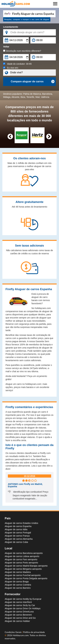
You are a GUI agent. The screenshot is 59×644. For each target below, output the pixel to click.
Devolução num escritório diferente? (22, 51)
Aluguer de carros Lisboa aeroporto (22, 556)
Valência (45, 97)
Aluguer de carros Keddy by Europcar (23, 599)
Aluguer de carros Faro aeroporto (21, 559)
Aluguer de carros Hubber (17, 621)
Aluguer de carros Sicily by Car (20, 605)
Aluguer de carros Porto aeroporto (21, 563)
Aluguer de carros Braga (17, 582)
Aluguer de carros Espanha (18, 526)
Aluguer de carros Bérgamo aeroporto (23, 569)
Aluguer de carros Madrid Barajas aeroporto (26, 566)
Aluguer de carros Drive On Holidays (23, 608)
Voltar (6, 47)
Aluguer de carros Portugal (18, 533)
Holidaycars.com (21, 635)
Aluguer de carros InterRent (18, 602)
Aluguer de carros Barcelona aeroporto (24, 553)
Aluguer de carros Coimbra (18, 585)
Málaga (7, 97)
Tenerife (30, 97)
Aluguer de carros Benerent (18, 615)
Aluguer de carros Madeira (18, 572)
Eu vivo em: (11, 68)
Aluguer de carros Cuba (16, 542)
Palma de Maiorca (32, 94)
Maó (38, 97)
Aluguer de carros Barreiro (18, 588)
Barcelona (47, 94)
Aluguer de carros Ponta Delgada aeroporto (26, 578)
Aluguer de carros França (17, 536)
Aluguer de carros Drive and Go (20, 618)
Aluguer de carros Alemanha (19, 539)
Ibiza (23, 97)
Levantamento (11, 27)
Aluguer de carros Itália (16, 529)
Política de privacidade (34, 632)
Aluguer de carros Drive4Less (19, 612)
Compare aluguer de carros (32, 82)
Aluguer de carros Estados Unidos (21, 523)
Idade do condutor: (17, 64)
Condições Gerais (13, 632)
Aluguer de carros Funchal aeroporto (23, 575)
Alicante (15, 97)
